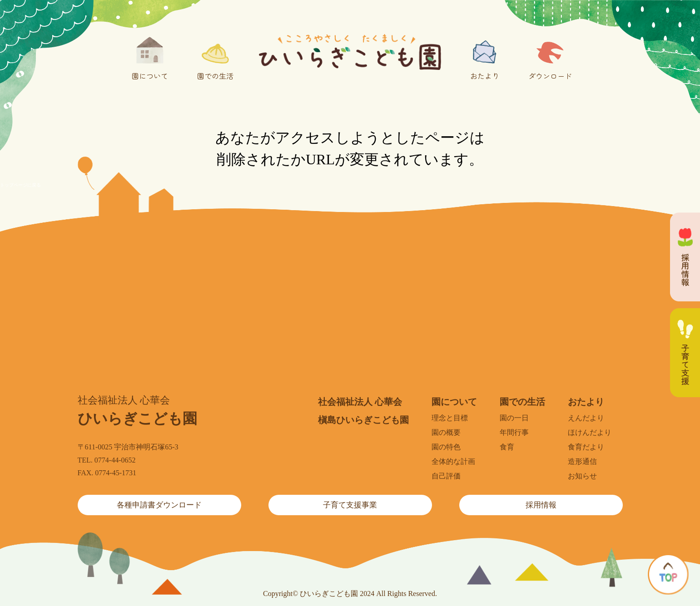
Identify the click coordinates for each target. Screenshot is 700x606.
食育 (507, 447)
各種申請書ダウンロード (159, 505)
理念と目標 (450, 418)
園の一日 (514, 418)
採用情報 (541, 505)
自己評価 (446, 476)
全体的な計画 (453, 461)
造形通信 (582, 461)
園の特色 (446, 447)
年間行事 (514, 432)
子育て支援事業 (350, 505)
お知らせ (582, 476)
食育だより (586, 447)
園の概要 (446, 432)
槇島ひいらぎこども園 (363, 420)
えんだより (586, 418)
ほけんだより (590, 432)
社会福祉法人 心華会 (360, 402)
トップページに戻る (20, 185)
